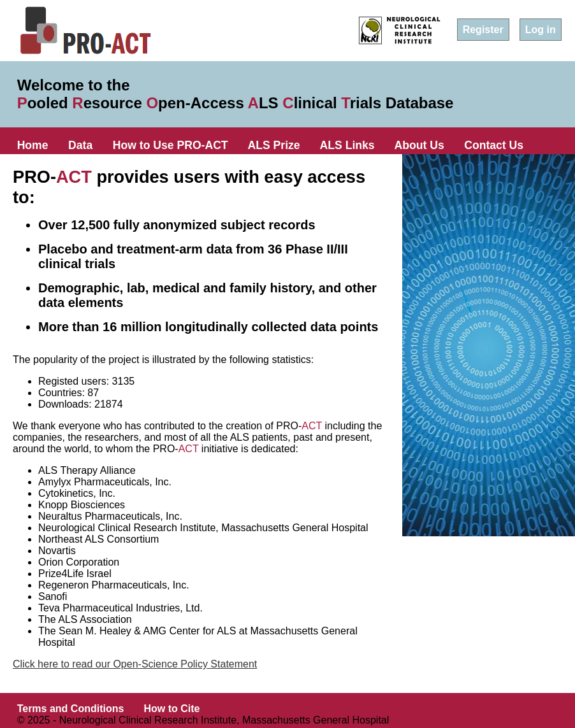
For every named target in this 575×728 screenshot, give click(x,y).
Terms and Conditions (71, 709)
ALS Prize (274, 145)
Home (33, 145)
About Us (419, 145)
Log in (541, 30)
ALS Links (347, 145)
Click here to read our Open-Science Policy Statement (135, 664)
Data (80, 145)
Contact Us (494, 145)
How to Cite (171, 709)
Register (483, 30)
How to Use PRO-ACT (171, 145)
